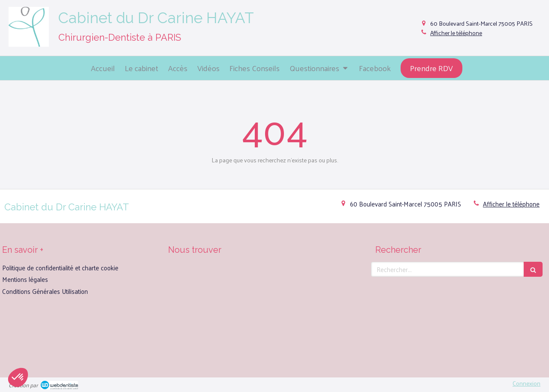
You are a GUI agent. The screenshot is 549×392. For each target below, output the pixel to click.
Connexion (526, 383)
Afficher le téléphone (456, 33)
